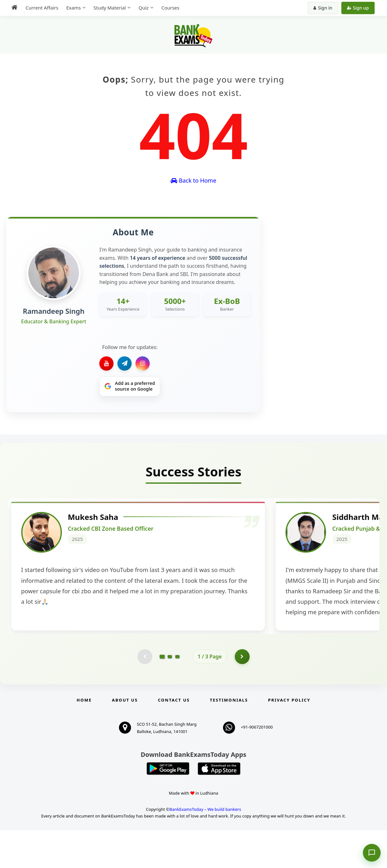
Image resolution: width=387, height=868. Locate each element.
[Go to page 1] (162, 694)
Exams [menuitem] (72, 8)
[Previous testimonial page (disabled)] (144, 694)
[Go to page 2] (170, 694)
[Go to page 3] (177, 694)
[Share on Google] (130, 387)
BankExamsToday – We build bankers (205, 847)
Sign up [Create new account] (359, 8)
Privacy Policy (289, 738)
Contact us (174, 738)
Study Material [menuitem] (108, 8)
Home (84, 738)
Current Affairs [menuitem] (40, 8)
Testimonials (229, 738)
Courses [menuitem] (169, 8)
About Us (125, 738)
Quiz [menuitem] (142, 8)
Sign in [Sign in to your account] (324, 8)
